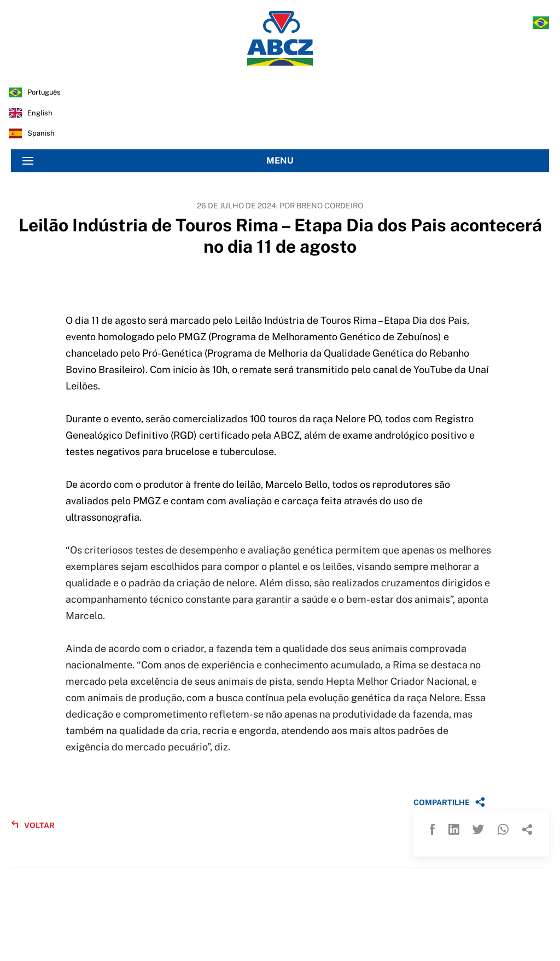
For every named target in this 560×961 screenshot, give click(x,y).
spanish (41, 133)
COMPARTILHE (449, 802)
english (40, 113)
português (44, 92)
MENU (158, 161)
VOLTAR (33, 825)
